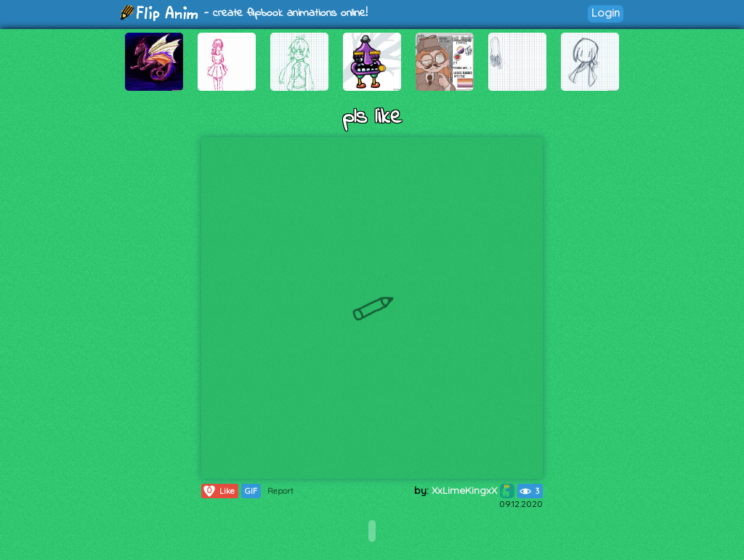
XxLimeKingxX (473, 490)
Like (218, 491)
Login (606, 13)
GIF (251, 491)
